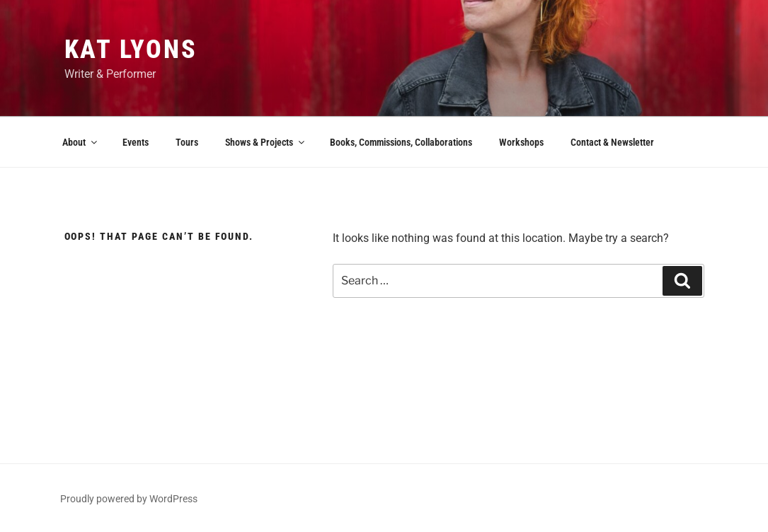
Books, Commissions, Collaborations (401, 142)
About (81, 142)
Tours (187, 142)
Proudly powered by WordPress (129, 499)
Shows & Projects (266, 142)
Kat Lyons (131, 50)
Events (136, 142)
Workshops (521, 142)
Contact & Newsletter (612, 142)
